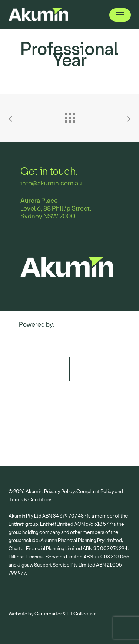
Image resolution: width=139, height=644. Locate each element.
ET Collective (82, 614)
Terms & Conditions (31, 500)
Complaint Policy (95, 491)
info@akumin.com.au (51, 183)
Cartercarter (48, 614)
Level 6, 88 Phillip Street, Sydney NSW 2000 (56, 212)
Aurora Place (39, 201)
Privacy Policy (59, 491)
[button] (120, 15)
